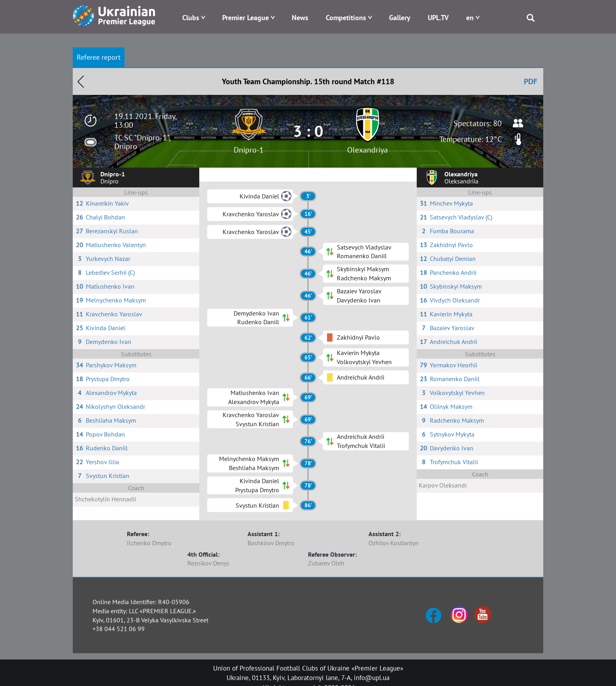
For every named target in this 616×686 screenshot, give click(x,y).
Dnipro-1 (249, 150)
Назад (81, 81)
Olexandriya (368, 150)
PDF (531, 81)
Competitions (346, 18)
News (300, 18)
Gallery (400, 18)
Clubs (191, 18)
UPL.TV (438, 18)
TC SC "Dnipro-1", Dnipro (142, 142)
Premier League (246, 18)
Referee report (99, 57)
